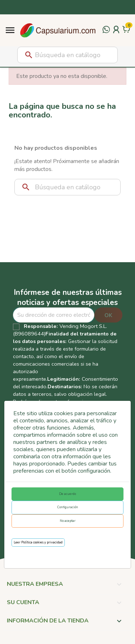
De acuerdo (67, 494)
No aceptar (68, 521)
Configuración (68, 507)
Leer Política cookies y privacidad (38, 542)
